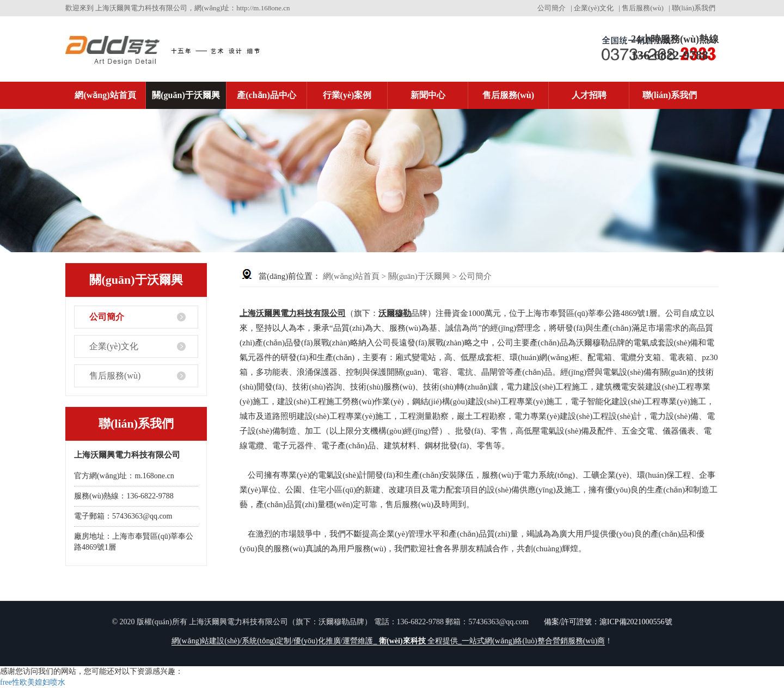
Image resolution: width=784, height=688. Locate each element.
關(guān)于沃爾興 (186, 95)
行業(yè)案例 (347, 95)
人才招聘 (589, 95)
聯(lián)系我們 (694, 8)
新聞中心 (428, 95)
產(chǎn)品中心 (267, 95)
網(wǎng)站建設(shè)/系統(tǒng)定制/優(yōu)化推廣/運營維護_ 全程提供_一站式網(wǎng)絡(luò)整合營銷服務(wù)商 (388, 641)
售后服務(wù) (643, 8)
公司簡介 (552, 8)
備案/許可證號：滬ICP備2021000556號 (608, 622)
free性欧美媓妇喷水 (33, 682)
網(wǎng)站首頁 (105, 95)
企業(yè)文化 (594, 8)
